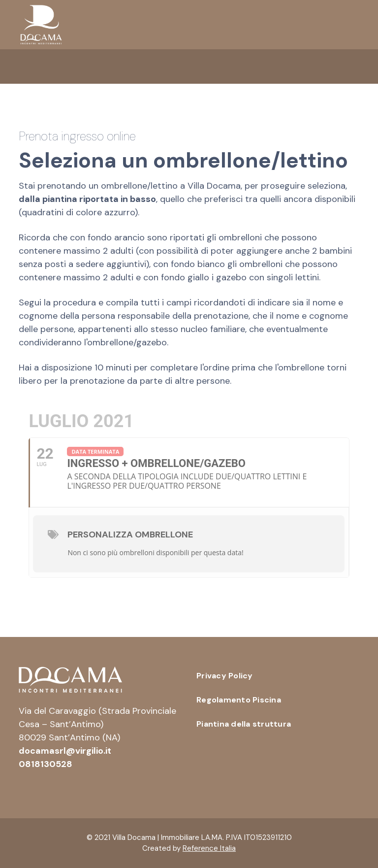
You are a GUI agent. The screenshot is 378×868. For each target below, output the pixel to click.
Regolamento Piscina (239, 700)
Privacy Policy (225, 676)
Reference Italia (209, 848)
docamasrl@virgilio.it (65, 751)
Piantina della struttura (244, 724)
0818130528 (46, 764)
